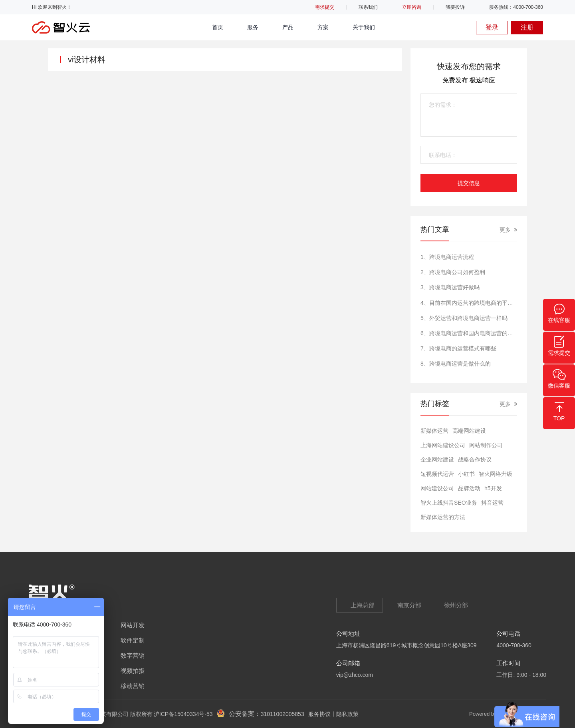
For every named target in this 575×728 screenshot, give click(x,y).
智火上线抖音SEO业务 (449, 503)
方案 (323, 27)
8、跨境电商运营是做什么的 (456, 364)
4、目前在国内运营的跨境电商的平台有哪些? (469, 303)
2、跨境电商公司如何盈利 (453, 272)
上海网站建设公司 (443, 445)
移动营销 (133, 686)
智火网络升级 (496, 474)
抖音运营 (492, 503)
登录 (492, 27)
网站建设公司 (437, 488)
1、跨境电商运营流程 (447, 257)
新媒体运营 (434, 431)
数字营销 (133, 655)
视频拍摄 (133, 671)
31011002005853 (283, 714)
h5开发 (493, 488)
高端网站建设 (469, 431)
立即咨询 (412, 7)
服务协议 (319, 714)
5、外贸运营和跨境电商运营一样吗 (464, 318)
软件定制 (133, 640)
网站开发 (133, 625)
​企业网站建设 (437, 459)
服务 (253, 27)
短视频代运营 (437, 474)
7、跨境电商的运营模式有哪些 (458, 348)
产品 (288, 27)
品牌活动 (469, 488)
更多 (505, 230)
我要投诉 (455, 7)
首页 (218, 27)
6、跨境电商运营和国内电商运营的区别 (469, 333)
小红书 (466, 474)
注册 (527, 27)
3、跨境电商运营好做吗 (450, 287)
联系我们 (368, 7)
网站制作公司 (486, 445)
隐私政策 (347, 714)
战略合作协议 (475, 459)
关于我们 (364, 27)
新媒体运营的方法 (443, 517)
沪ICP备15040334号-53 (183, 714)
